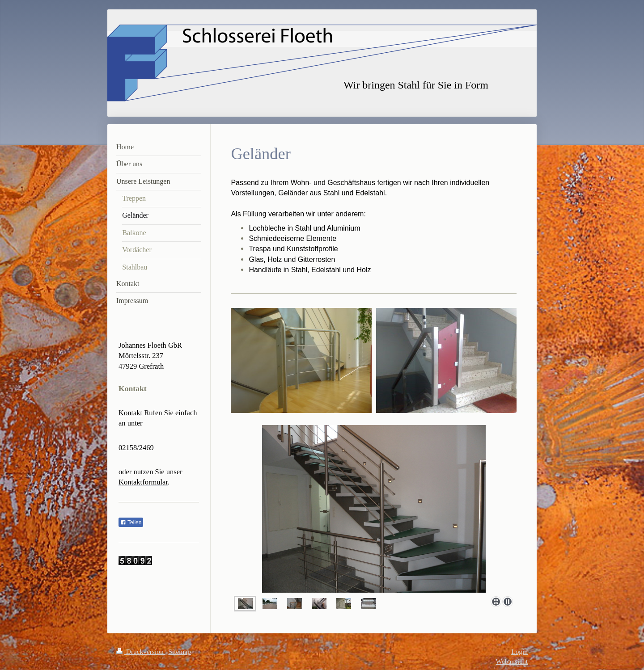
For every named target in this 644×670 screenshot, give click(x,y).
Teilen (131, 523)
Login (519, 651)
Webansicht (512, 661)
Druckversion (141, 651)
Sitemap (179, 651)
